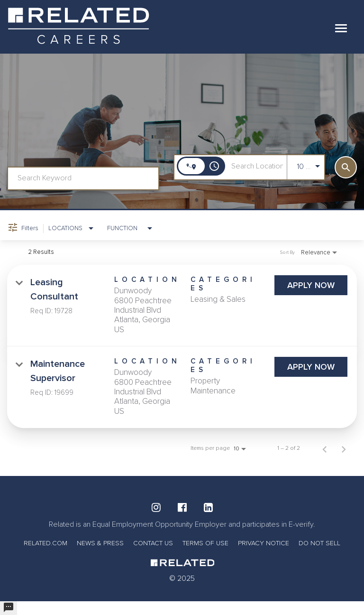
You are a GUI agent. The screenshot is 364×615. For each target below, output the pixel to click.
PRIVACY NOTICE (264, 543)
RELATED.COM (45, 543)
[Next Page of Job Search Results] (344, 448)
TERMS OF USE (205, 543)
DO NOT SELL (319, 543)
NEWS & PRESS (100, 543)
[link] (182, 306)
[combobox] (83, 178)
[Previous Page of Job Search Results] (325, 448)
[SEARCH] (346, 167)
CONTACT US (153, 543)
